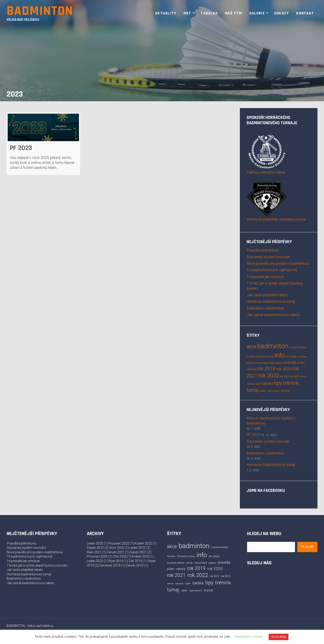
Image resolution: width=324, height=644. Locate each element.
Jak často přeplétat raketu (267, 295)
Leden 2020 (95, 561)
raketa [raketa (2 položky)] (251, 369)
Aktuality (166, 13)
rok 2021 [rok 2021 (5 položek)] (176, 575)
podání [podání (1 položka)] (279, 363)
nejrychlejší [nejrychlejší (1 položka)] (269, 363)
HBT (187, 13)
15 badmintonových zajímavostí (272, 270)
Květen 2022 (143, 543)
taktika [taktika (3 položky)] (267, 383)
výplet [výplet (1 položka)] (263, 391)
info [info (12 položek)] (280, 355)
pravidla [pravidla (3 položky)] (290, 362)
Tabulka (209, 13)
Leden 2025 (95, 543)
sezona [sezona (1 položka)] (251, 384)
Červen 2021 (116, 552)
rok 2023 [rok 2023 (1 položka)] (284, 376)
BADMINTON (40, 11)
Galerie (257, 13)
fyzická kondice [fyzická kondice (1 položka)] (298, 347)
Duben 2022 (95, 548)
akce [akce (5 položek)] (252, 347)
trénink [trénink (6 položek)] (291, 383)
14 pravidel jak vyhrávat (265, 277)
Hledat (307, 547)
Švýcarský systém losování (268, 257)
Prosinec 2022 (119, 543)
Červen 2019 (135, 565)
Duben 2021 (138, 552)
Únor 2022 (117, 548)
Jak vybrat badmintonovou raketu (273, 315)
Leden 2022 (137, 548)
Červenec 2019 (110, 565)
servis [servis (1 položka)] (304, 376)
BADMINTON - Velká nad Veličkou (30, 626)
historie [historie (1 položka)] (251, 357)
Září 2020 (120, 556)
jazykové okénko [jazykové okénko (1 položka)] (176, 563)
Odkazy (282, 13)
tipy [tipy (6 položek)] (278, 383)
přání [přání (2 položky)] (301, 363)
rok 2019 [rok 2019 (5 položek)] (266, 369)
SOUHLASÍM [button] (279, 637)
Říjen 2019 (116, 561)
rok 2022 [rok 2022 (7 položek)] (269, 375)
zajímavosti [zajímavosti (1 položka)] (273, 391)
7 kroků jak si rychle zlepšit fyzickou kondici (37, 565)
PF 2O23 (21, 148)
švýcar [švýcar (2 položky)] (286, 391)
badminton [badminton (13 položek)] (273, 346)
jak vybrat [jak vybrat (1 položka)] (291, 357)
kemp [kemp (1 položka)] (258, 363)
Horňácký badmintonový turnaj (271, 302)
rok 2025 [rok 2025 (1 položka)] (295, 376)
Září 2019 (135, 561)
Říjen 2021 (94, 552)
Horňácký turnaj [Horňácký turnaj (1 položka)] (265, 357)
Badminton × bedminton (265, 308)
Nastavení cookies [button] (249, 637)
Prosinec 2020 (97, 556)
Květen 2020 (141, 556)
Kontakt (305, 13)
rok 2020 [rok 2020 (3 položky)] (284, 369)
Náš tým (234, 13)
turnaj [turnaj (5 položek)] (253, 390)
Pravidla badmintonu (263, 250)
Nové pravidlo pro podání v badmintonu (278, 263)
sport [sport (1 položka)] (258, 384)
